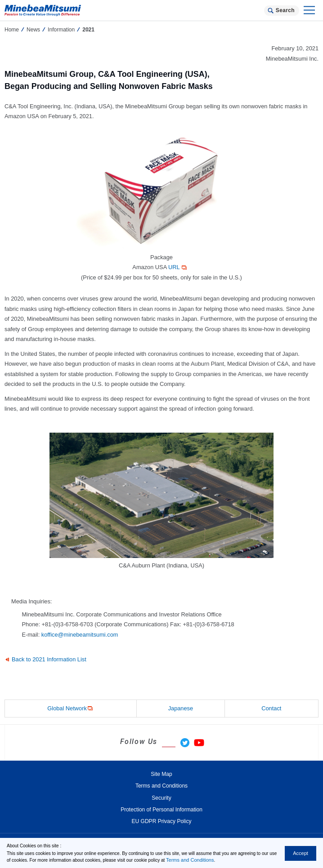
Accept (301, 853)
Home (12, 30)
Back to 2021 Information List (49, 659)
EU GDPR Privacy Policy (162, 821)
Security (161, 798)
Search (285, 10)
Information (61, 30)
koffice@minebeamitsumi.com (80, 635)
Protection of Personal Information (161, 810)
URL (178, 267)
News (33, 30)
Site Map (161, 774)
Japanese (181, 708)
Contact (271, 708)
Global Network (70, 709)
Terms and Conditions (190, 860)
